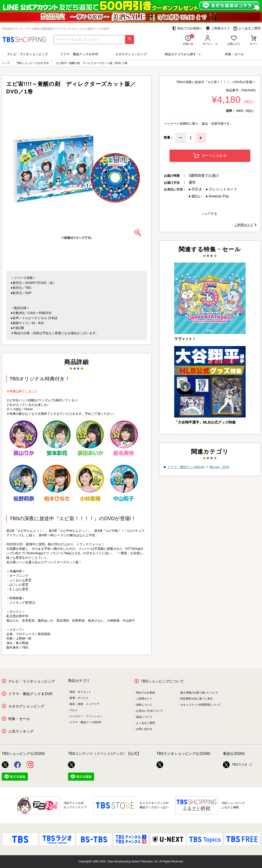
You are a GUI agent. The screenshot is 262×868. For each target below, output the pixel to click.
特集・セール (234, 54)
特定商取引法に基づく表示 (196, 699)
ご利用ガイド (218, 28)
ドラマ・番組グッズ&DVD (186, 467)
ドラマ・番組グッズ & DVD (30, 694)
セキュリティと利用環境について (200, 705)
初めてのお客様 (145, 693)
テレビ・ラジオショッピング (28, 54)
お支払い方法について (150, 711)
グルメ (74, 710)
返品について (144, 717)
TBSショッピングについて (162, 681)
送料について (144, 705)
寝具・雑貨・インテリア (84, 704)
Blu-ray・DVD (219, 467)
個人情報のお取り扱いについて (199, 693)
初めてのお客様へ (187, 28)
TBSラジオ (235, 765)
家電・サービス (79, 698)
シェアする (209, 214)
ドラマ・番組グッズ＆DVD (79, 54)
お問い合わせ (144, 729)
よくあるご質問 (247, 28)
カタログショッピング (131, 54)
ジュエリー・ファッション (86, 716)
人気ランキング (21, 731)
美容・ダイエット (80, 692)
